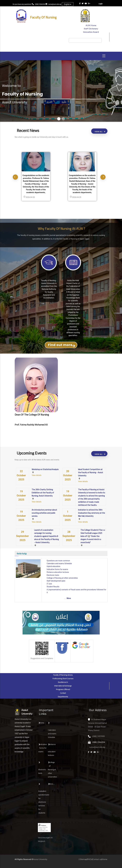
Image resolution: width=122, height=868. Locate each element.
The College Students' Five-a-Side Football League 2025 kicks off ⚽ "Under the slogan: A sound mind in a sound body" (93, 536)
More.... (52, 784)
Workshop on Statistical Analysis (45, 469)
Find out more (60, 345)
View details (37, 475)
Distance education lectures (58, 572)
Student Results (53, 587)
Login (101, 4)
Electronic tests (53, 575)
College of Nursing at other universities (62, 578)
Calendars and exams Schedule (59, 564)
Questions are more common (58, 561)
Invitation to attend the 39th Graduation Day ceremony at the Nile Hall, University (92, 513)
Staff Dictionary (91, 28)
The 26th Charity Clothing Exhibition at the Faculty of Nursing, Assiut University (43, 493)
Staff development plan (56, 581)
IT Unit (49, 584)
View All (98, 132)
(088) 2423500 (99, 736)
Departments (63, 697)
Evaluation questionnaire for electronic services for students (44, 802)
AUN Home (91, 25)
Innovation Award (91, 32)
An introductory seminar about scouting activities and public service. (44, 513)
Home (42, 723)
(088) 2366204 (40, 4)
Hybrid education (53, 566)
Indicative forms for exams (57, 569)
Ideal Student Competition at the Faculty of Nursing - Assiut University (91, 472)
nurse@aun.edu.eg (55, 4)
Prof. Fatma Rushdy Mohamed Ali (31, 425)
